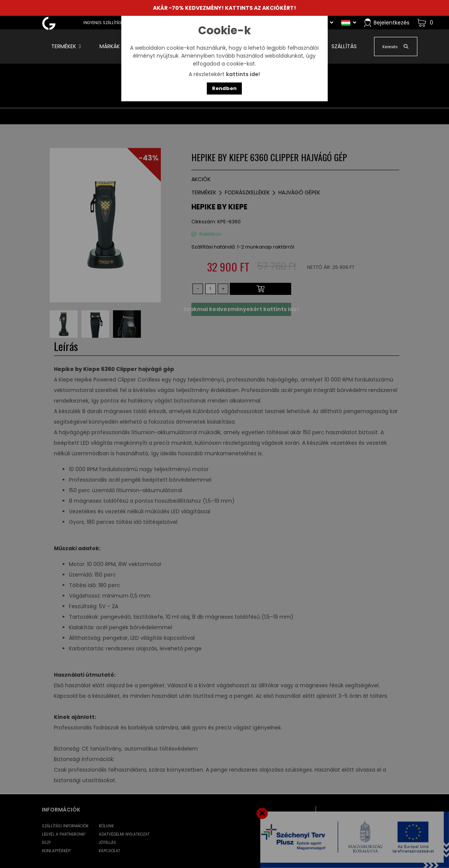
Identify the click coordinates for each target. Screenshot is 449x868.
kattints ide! (243, 74)
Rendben (224, 88)
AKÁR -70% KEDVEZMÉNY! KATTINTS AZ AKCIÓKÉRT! (225, 8)
